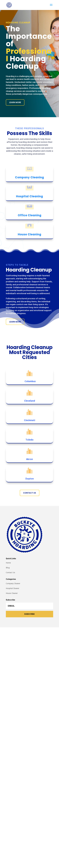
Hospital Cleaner (13, 588)
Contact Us (30, 493)
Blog (8, 568)
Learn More (15, 102)
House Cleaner (12, 593)
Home (8, 563)
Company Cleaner (13, 583)
